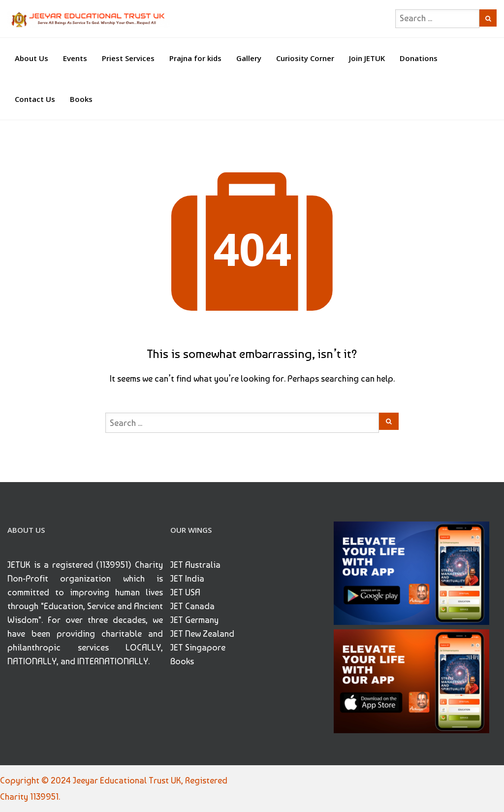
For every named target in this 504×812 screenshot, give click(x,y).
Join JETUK (367, 58)
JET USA (185, 592)
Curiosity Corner (305, 58)
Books (81, 99)
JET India (187, 578)
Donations (419, 58)
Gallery (249, 58)
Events (75, 58)
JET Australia (195, 565)
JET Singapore (198, 647)
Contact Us (35, 99)
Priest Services (128, 58)
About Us (31, 58)
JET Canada (192, 606)
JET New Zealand (202, 633)
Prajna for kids (195, 58)
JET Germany (194, 620)
